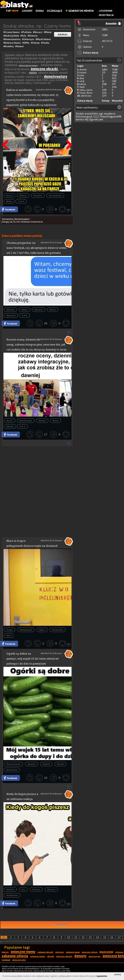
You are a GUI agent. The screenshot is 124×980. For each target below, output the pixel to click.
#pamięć (32, 764)
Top (12, 11)
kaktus (83, 84)
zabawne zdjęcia (15, 956)
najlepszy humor (38, 956)
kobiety (5, 952)
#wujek (60, 764)
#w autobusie (55, 196)
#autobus (38, 196)
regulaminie (102, 976)
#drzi (9, 636)
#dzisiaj (10, 427)
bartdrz (80, 119)
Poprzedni (6, 137)
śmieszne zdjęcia (90, 952)
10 (69, 937)
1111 (96, 117)
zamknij (117, 975)
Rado (82, 87)
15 (105, 937)
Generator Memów (80, 11)
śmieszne (59, 952)
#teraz (56, 421)
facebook (6, 960)
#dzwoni (51, 890)
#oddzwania (12, 895)
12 (83, 937)
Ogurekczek (96, 119)
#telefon (10, 890)
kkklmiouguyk (84, 117)
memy (33, 73)
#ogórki (46, 764)
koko (82, 75)
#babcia (23, 196)
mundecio (110, 114)
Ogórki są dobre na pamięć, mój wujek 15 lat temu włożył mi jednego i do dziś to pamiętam (33, 659)
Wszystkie (117, 101)
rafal (82, 81)
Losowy (27, 11)
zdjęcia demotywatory (28, 65)
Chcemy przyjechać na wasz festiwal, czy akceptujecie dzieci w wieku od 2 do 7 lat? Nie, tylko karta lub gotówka (36, 248)
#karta (53, 310)
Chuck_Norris (86, 93)
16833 (105, 29)
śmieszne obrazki (45, 69)
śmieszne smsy (19, 960)
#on (23, 890)
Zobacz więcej (91, 53)
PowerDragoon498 (110, 117)
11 (76, 937)
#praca (9, 196)
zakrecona (86, 96)
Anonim (83, 70)
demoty (80, 956)
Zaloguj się (7, 222)
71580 (105, 35)
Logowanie (106, 11)
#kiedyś (42, 421)
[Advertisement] (37, 469)
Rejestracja (106, 15)
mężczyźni (106, 952)
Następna (68, 137)
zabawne (119, 952)
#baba (9, 201)
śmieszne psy (95, 956)
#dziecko (10, 310)
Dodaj (40, 11)
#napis (10, 630)
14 (98, 937)
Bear (82, 78)
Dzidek (80, 114)
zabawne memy (73, 952)
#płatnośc (11, 315)
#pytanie (39, 310)
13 (90, 937)
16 (112, 937)
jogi (101, 114)
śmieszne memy (23, 952)
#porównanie (26, 421)
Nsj (87, 119)
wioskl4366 (91, 114)
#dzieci (25, 310)
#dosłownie (58, 630)
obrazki (51, 956)
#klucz (42, 630)
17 (119, 937)
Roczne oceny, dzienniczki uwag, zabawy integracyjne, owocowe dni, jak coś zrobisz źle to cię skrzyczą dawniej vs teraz (36, 344)
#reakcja (36, 890)
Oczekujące (55, 11)
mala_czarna (86, 90)
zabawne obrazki (45, 952)
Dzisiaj (106, 101)
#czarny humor (13, 764)
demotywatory (56, 76)
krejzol (83, 73)
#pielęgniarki (26, 630)
